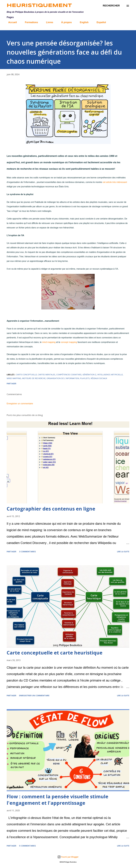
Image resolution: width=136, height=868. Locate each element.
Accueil (11, 22)
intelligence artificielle (110, 375)
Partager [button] (11, 383)
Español (100, 22)
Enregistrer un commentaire (20, 404)
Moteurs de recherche (34, 378)
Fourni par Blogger (68, 857)
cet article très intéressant (115, 182)
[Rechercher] (111, 6)
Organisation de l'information (63, 378)
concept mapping (69, 342)
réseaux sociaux (99, 378)
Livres (48, 22)
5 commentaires (27, 846)
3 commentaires (27, 552)
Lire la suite (123, 552)
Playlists (85, 378)
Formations (30, 22)
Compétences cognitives (69, 375)
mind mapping (49, 342)
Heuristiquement (39, 6)
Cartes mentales (47, 375)
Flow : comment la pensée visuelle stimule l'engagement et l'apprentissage (57, 800)
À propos (65, 22)
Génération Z (89, 375)
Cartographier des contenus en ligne (51, 509)
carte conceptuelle (26, 375)
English (83, 22)
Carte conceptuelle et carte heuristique (55, 653)
